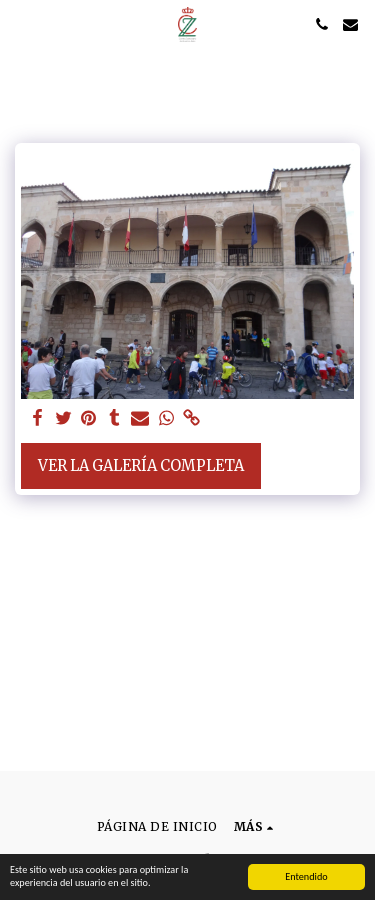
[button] (22, 23)
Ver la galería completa (141, 466)
